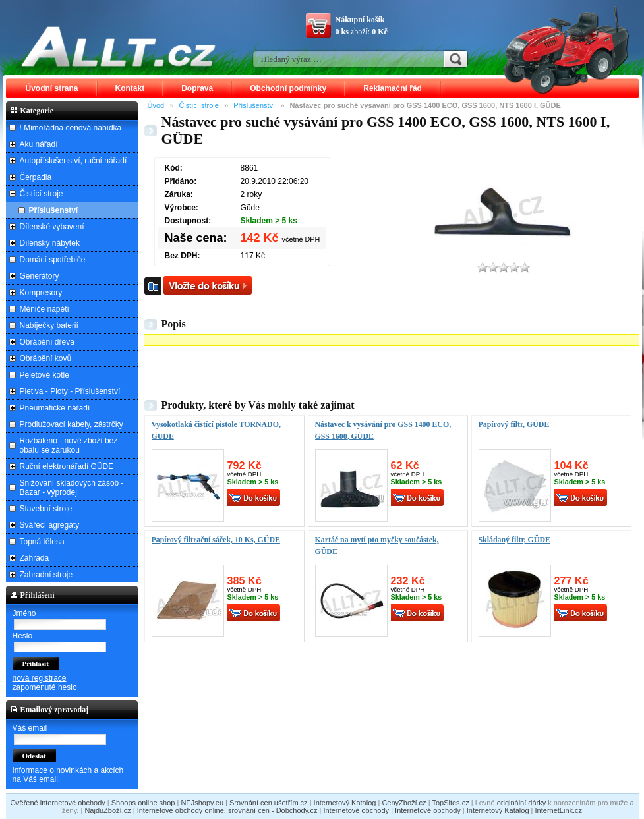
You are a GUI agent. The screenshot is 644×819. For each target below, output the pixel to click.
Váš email (30, 728)
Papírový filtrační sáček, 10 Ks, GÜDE (216, 540)
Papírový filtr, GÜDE (514, 424)
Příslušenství (254, 105)
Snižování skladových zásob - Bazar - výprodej (72, 488)
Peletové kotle (44, 375)
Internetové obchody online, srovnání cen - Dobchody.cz (227, 810)
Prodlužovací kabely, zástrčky (72, 424)
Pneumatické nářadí (55, 408)
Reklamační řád (393, 88)
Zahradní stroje (46, 575)
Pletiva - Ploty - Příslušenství (70, 391)
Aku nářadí (39, 144)
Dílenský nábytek (50, 243)
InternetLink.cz (559, 810)
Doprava (197, 88)
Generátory (40, 276)
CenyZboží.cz (404, 803)
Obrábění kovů (46, 358)
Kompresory (41, 293)
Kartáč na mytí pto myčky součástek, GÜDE (377, 546)
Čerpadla (36, 177)
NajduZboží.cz (107, 810)
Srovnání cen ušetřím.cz (269, 803)
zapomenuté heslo (45, 687)
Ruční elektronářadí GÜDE (67, 466)
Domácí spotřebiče (53, 260)
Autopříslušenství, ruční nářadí (73, 161)
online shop (156, 803)
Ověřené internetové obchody (57, 803)
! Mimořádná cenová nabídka (71, 128)
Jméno (24, 613)
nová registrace (40, 678)
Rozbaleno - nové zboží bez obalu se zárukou (69, 445)
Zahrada (35, 558)
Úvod (156, 105)
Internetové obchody (356, 810)
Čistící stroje (199, 105)
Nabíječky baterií (49, 325)
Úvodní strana (52, 88)
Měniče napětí (44, 309)
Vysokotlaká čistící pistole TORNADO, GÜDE (216, 430)
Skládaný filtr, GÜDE (514, 540)
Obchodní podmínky (288, 88)
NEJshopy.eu (202, 803)
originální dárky (522, 803)
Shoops (124, 803)
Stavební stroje (46, 509)
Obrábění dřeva (47, 342)
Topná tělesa (42, 542)
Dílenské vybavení (52, 227)
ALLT (119, 46)
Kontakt (130, 88)
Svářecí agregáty (50, 525)
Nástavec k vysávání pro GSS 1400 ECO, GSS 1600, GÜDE (383, 430)
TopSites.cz (450, 803)
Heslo (23, 636)
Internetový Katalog (345, 803)
